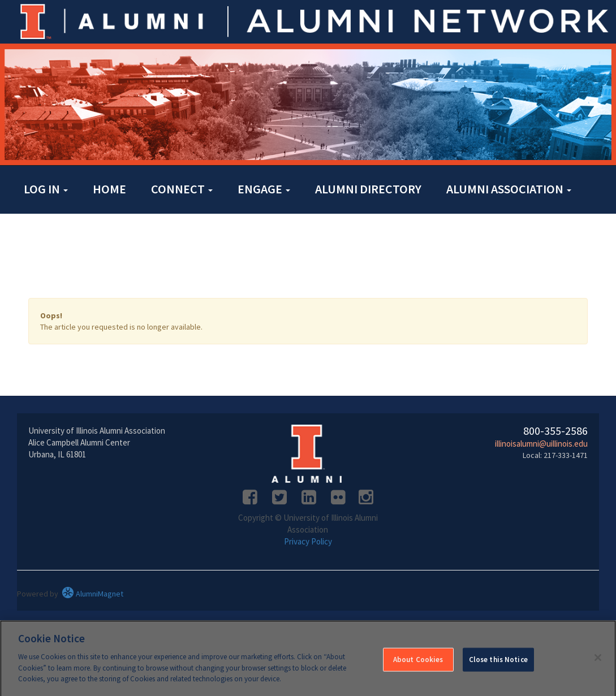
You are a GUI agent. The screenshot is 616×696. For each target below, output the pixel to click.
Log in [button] (46, 189)
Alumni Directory (368, 189)
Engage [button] (264, 189)
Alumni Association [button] (509, 189)
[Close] (598, 661)
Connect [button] (182, 189)
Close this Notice (498, 663)
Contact (50, 235)
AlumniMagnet (92, 594)
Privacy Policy (308, 541)
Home (109, 189)
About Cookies (418, 663)
